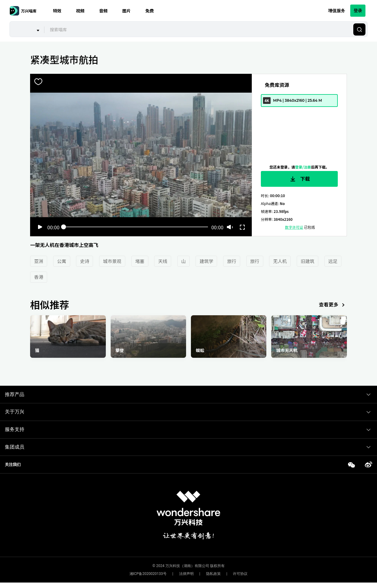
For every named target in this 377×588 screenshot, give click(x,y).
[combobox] (198, 29)
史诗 (85, 261)
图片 (126, 11)
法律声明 (186, 574)
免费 (150, 11)
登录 (358, 10)
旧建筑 (308, 261)
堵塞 (140, 261)
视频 (80, 11)
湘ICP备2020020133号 (148, 574)
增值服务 (337, 10)
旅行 (232, 261)
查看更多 (333, 305)
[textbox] (198, 29)
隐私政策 (213, 574)
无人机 (280, 261)
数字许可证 (294, 227)
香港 (39, 277)
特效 (57, 11)
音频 (103, 11)
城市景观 (112, 261)
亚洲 (39, 261)
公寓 (62, 261)
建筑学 (206, 261)
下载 (299, 179)
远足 (333, 261)
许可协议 (240, 574)
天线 (163, 261)
